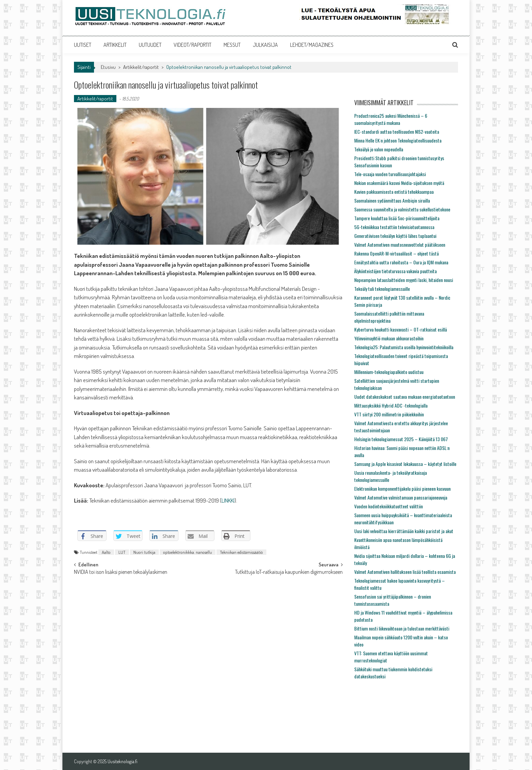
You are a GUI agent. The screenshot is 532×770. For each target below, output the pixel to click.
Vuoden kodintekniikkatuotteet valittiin (388, 506)
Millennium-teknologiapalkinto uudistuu (389, 372)
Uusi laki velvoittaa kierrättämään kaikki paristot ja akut (404, 531)
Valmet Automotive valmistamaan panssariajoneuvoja (401, 497)
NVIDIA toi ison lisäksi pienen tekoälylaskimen (121, 572)
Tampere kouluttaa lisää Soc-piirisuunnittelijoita (397, 218)
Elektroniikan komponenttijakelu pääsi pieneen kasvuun (402, 489)
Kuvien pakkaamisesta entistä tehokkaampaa (394, 192)
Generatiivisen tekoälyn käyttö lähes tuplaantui (395, 236)
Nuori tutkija (144, 552)
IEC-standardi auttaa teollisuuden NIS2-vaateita (397, 132)
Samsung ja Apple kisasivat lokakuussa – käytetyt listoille (405, 464)
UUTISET (83, 45)
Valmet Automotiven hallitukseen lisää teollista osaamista (405, 572)
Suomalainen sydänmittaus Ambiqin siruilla (392, 200)
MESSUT (232, 45)
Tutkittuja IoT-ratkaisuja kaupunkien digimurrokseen (289, 572)
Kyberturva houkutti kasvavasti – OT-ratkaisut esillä (401, 329)
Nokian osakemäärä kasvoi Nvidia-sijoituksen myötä (399, 183)
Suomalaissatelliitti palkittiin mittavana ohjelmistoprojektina (389, 317)
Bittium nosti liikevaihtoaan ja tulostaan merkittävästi (402, 628)
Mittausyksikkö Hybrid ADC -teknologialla (391, 405)
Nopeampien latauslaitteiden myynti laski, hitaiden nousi (404, 280)
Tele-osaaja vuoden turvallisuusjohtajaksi (390, 174)
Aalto (106, 552)
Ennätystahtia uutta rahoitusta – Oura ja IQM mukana (401, 262)
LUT (122, 552)
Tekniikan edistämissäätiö (241, 552)
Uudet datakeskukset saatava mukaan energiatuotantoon (405, 397)
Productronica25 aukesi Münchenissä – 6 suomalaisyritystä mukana (391, 119)
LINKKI (228, 500)
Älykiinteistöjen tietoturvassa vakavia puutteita (395, 271)
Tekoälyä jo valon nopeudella (379, 149)
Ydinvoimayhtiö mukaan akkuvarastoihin (389, 338)
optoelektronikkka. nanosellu (188, 552)
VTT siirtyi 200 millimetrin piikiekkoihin (389, 414)
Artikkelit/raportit (141, 67)
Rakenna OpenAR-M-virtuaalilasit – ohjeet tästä (396, 253)
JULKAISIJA (265, 45)
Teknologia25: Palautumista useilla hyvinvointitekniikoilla (404, 347)
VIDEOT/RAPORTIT (193, 45)
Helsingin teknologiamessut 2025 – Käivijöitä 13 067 (401, 439)
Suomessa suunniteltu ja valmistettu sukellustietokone (402, 209)
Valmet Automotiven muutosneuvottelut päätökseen (400, 245)
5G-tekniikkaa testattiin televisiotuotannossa (394, 227)
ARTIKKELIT (115, 45)
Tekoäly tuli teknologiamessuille (382, 289)
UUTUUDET (150, 45)
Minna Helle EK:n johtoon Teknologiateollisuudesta (398, 140)
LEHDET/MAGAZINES (312, 45)
